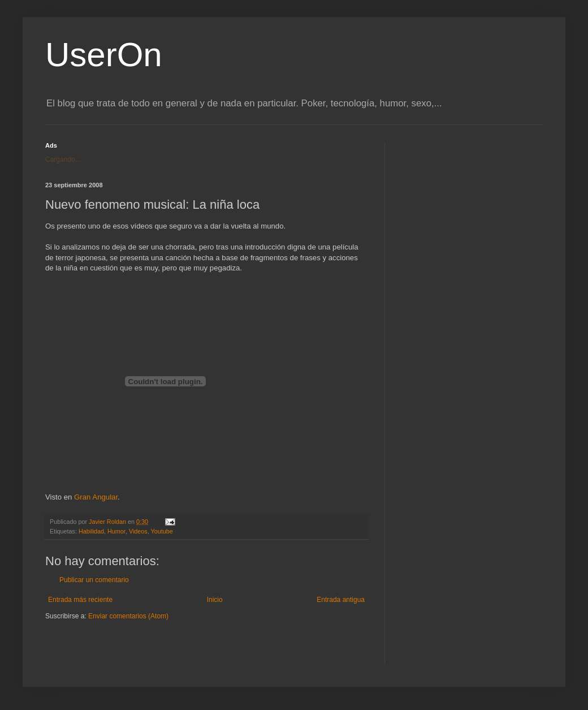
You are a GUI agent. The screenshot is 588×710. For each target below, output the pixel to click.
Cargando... (63, 160)
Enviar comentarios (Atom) (128, 616)
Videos (138, 531)
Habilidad (91, 531)
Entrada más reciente (80, 600)
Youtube (162, 531)
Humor (116, 531)
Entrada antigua (341, 600)
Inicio (215, 600)
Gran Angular (96, 497)
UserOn (104, 55)
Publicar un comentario (94, 580)
